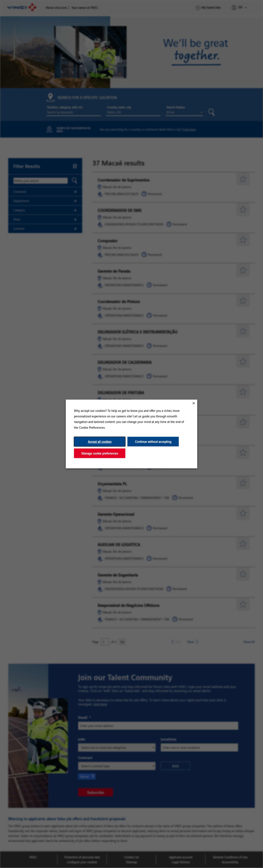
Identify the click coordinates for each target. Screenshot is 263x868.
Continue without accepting (153, 441)
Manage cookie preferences (100, 453)
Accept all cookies (100, 441)
